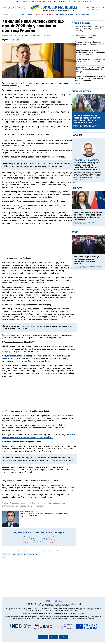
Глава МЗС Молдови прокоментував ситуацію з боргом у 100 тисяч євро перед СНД (90, 96)
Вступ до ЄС (49, 14)
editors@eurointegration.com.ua (59, 606)
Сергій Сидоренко (89, 192)
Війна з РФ (63, 14)
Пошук (30, 14)
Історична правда (62, 2)
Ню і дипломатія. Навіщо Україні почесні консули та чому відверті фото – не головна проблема (87, 186)
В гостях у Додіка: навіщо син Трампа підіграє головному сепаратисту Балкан (86, 327)
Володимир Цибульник (91, 334)
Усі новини (77, 151)
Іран (56, 14)
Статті (11, 14)
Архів (24, 14)
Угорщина (39, 14)
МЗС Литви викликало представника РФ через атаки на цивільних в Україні (90, 128)
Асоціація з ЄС (33, 554)
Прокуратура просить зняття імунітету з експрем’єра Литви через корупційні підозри (90, 120)
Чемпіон (74, 2)
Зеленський (7, 554)
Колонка (77, 202)
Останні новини (81, 91)
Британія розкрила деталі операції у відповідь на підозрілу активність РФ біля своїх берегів (90, 146)
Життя (69, 2)
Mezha (85, 2)
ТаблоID (80, 2)
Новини (5, 14)
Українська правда (21, 2)
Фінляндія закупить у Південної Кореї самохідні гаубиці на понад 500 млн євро (90, 111)
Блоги (54, 2)
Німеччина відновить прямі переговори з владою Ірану (86, 104)
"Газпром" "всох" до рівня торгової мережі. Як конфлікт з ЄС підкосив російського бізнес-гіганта (87, 233)
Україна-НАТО (22, 554)
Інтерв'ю (18, 14)
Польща (85, 14)
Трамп (70, 14)
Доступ (89, 2)
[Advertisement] (39, 241)
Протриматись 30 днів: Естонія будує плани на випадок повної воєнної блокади (90, 137)
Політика (32, 2)
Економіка (38, 2)
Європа (44, 2)
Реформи (77, 14)
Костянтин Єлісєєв (29, 35)
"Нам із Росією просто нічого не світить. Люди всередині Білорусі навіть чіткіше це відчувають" (88, 283)
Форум (49, 2)
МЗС (14, 554)
